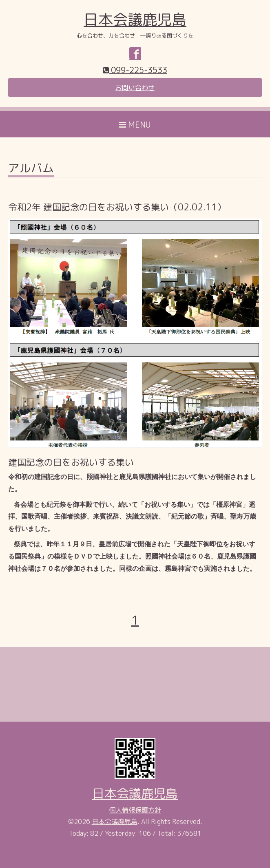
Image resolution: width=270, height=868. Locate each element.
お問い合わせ (135, 88)
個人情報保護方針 (135, 810)
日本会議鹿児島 (135, 19)
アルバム (31, 169)
